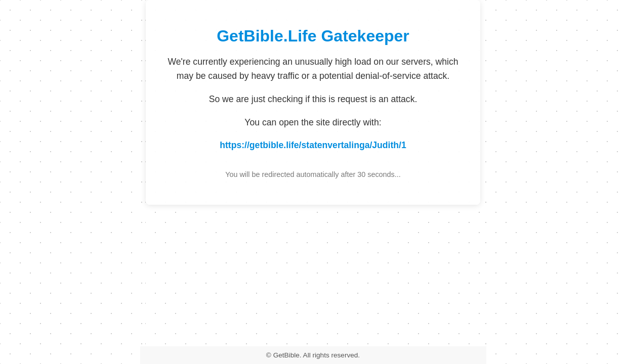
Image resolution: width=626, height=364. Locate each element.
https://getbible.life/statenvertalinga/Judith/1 (313, 145)
